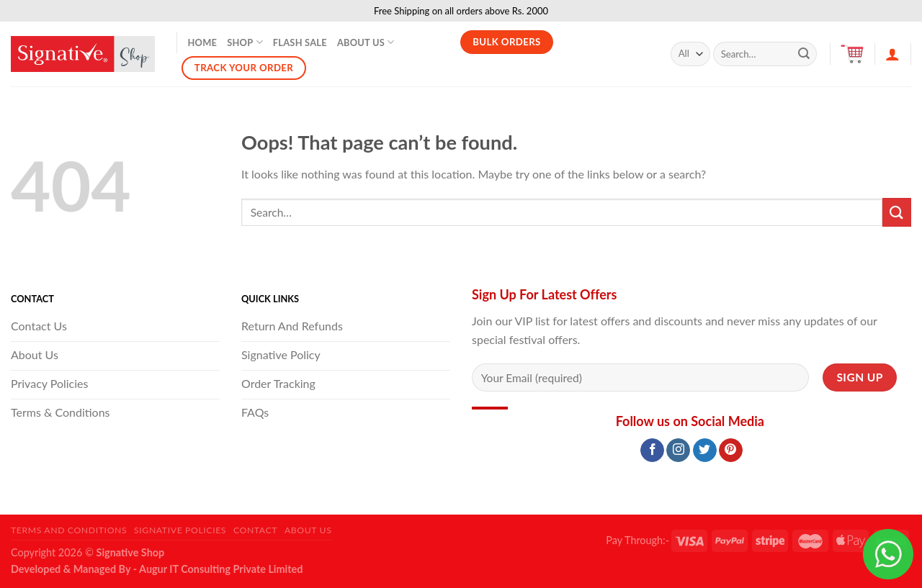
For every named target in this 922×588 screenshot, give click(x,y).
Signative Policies (180, 530)
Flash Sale (300, 42)
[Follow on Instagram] (678, 451)
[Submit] (804, 54)
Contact (255, 530)
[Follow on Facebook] (652, 451)
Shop (245, 42)
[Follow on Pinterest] (731, 451)
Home (203, 42)
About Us (366, 42)
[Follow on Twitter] (705, 451)
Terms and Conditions (69, 530)
